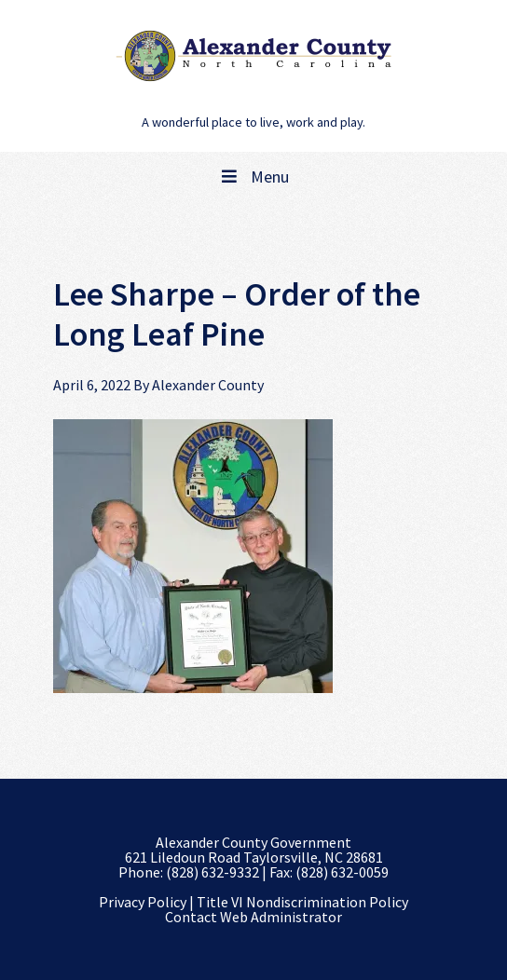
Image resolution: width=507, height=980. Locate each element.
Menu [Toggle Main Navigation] (253, 177)
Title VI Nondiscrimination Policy (302, 902)
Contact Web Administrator (253, 917)
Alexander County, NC (253, 56)
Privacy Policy (143, 902)
